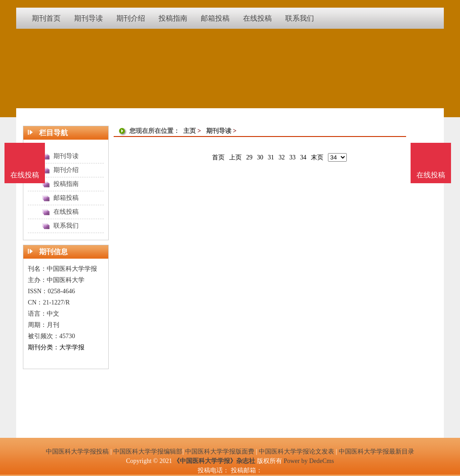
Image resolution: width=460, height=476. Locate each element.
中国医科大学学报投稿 (77, 452)
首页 (218, 157)
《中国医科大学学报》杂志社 (214, 461)
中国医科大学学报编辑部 (148, 452)
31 (271, 157)
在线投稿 (431, 175)
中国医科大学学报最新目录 (376, 452)
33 (292, 157)
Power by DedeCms (309, 461)
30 (260, 157)
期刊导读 (219, 131)
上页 (235, 157)
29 (249, 157)
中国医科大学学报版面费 (220, 452)
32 (282, 157)
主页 (190, 131)
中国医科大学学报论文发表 (296, 452)
